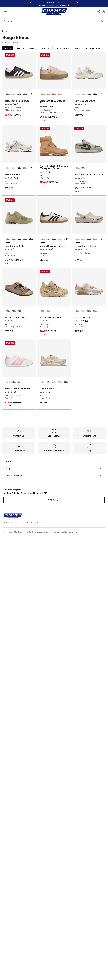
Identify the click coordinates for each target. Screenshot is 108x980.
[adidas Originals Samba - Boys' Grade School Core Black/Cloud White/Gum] (14, 94)
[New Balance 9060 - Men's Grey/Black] (89, 94)
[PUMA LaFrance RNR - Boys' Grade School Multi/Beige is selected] (43, 311)
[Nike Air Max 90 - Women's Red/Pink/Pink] (95, 311)
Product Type (62, 48)
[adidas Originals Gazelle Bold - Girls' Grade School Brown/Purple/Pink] (54, 94)
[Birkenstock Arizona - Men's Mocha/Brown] (14, 311)
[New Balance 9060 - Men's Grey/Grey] (83, 94)
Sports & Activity (94, 48)
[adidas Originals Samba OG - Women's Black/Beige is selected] (43, 239)
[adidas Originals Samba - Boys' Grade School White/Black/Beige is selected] (8, 94)
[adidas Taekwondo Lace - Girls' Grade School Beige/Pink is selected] (8, 382)
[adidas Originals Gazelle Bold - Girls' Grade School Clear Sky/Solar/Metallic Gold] (48, 94)
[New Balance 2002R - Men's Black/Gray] (31, 239)
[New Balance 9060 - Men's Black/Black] (95, 94)
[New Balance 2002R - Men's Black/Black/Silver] (19, 239)
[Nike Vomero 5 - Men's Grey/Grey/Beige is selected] (8, 168)
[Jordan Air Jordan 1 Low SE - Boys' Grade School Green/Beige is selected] (78, 168)
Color (77, 48)
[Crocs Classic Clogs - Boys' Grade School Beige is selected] (78, 239)
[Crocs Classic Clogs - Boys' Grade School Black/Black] (89, 239)
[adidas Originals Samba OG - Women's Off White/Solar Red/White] (60, 239)
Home (5, 31)
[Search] (54, 21)
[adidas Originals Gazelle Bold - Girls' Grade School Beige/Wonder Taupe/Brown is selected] (43, 94)
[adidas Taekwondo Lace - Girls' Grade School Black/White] (14, 382)
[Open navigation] (6, 11)
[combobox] (54, 21)
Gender (20, 48)
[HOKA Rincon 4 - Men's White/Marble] (54, 382)
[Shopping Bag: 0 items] (104, 11)
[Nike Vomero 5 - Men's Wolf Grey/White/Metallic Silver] (25, 168)
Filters (8, 48)
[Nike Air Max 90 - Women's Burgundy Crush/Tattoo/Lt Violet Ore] (89, 311)
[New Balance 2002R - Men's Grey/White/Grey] (14, 239)
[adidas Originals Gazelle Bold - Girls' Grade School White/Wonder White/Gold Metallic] (60, 94)
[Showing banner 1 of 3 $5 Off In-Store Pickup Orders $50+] (54, 4)
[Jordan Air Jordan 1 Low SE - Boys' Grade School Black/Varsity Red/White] (83, 168)
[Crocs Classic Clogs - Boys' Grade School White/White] (83, 239)
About (54, 461)
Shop (54, 468)
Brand (32, 48)
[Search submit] (103, 21)
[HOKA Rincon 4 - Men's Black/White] (48, 382)
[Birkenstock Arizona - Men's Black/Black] (19, 311)
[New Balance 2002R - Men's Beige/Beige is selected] (8, 239)
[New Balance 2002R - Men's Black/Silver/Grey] (25, 239)
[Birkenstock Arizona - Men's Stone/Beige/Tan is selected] (8, 311)
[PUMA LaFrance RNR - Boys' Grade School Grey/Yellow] (48, 311)
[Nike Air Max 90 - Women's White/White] (83, 311)
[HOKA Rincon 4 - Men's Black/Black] (66, 382)
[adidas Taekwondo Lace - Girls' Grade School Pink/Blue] (19, 382)
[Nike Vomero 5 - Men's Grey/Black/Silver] (14, 168)
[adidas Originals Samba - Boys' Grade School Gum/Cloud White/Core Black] (19, 94)
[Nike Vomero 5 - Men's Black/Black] (19, 168)
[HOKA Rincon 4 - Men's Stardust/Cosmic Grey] (60, 382)
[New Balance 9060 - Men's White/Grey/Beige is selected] (78, 94)
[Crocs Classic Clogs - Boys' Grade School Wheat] (95, 239)
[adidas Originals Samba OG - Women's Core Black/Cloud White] (54, 239)
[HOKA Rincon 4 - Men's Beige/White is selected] (43, 382)
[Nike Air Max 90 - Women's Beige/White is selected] (78, 311)
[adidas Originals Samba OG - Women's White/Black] (48, 239)
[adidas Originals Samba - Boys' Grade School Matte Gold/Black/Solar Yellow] (25, 94)
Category (46, 48)
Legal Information (54, 476)
